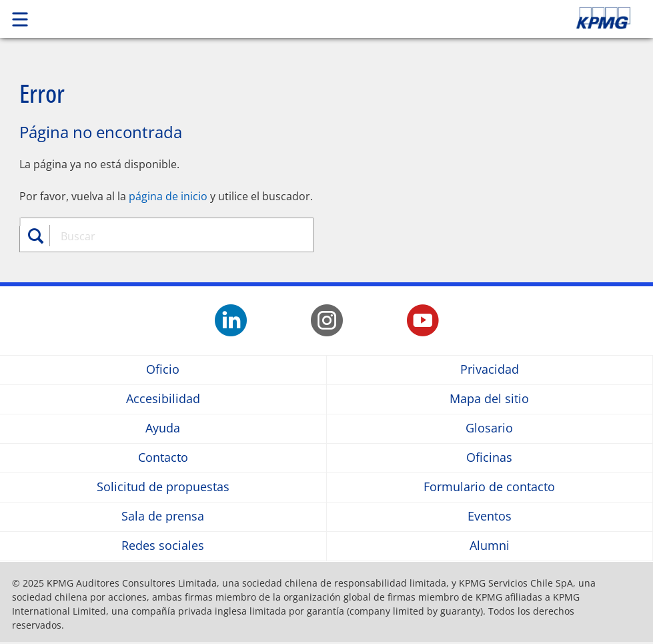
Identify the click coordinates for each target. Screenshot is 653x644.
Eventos (490, 517)
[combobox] (174, 236)
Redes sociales (163, 546)
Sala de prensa (163, 517)
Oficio (163, 370)
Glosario (489, 429)
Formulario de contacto (489, 488)
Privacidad (490, 370)
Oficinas (489, 458)
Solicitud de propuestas (163, 488)
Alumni (490, 546)
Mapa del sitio (489, 399)
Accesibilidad (163, 399)
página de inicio (168, 196)
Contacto (163, 458)
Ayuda (163, 429)
